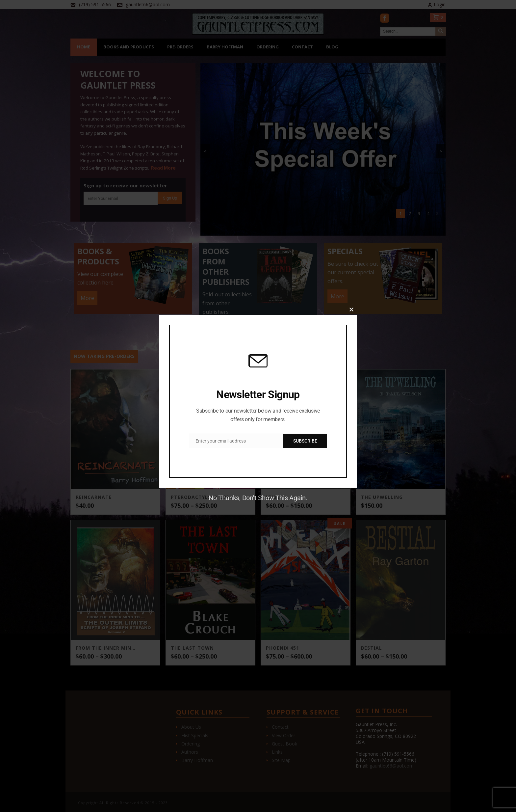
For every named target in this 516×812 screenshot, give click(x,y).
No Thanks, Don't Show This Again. (258, 498)
